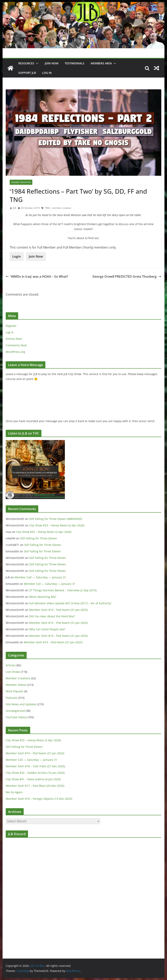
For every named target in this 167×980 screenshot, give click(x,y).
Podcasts (12, 698)
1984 (47, 208)
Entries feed (14, 339)
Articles (11, 665)
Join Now (36, 256)
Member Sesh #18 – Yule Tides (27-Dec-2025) (35, 766)
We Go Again (14, 792)
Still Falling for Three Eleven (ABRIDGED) (56, 519)
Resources (26, 63)
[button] (36, 63)
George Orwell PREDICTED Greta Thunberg (127, 276)
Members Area (101, 63)
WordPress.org (15, 352)
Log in (10, 332)
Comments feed (16, 345)
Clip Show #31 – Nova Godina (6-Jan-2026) (33, 779)
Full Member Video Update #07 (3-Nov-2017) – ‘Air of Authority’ (70, 603)
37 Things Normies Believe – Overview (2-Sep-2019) (63, 590)
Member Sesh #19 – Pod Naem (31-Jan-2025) (58, 610)
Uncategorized (15, 711)
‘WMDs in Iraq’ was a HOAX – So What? (37, 276)
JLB (14, 208)
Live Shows (13, 672)
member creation (62, 208)
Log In (47, 73)
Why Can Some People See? (47, 629)
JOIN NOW (52, 63)
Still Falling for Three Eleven (39, 538)
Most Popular (14, 691)
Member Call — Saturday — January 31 (40, 577)
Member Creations (21, 182)
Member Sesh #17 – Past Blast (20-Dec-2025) (35, 786)
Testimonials (75, 63)
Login (17, 256)
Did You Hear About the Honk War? (52, 616)
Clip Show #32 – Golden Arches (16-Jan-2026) (35, 773)
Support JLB (27, 73)
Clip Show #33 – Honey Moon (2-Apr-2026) (57, 525)
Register (11, 326)
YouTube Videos (16, 717)
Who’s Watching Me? (43, 597)
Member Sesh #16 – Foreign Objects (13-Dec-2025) (39, 799)
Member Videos (16, 685)
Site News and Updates (21, 704)
